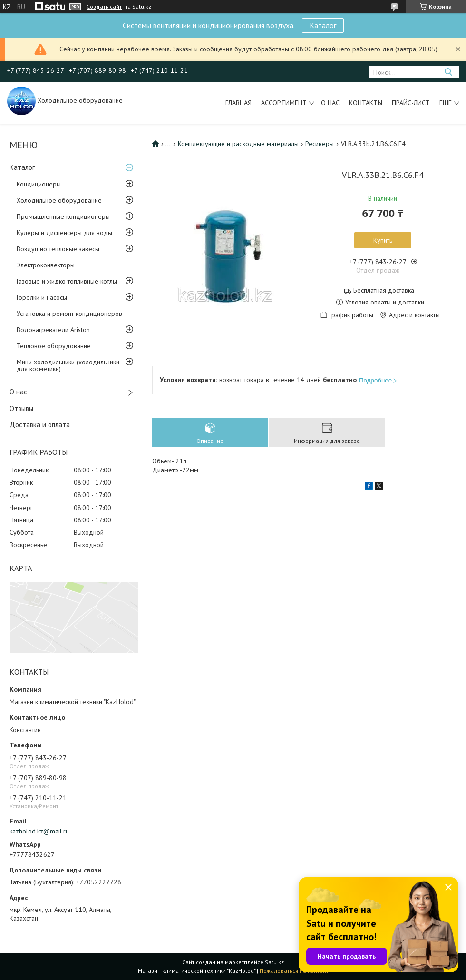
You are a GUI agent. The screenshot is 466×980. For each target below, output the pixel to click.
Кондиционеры (39, 184)
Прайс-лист (411, 103)
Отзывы (21, 408)
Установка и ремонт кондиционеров (69, 314)
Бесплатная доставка (384, 290)
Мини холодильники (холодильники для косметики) (68, 365)
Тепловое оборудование (54, 346)
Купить (383, 240)
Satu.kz (274, 962)
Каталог (323, 25)
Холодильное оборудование (59, 200)
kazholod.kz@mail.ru (39, 831)
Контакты (366, 103)
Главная (238, 103)
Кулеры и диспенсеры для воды (64, 233)
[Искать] (448, 72)
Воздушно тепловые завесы (58, 249)
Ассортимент (284, 103)
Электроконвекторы (46, 265)
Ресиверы (320, 144)
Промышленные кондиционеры (63, 216)
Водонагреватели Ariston (53, 330)
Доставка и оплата (40, 425)
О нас (330, 103)
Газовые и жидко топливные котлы (67, 281)
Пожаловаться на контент (294, 971)
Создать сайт (104, 7)
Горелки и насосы (42, 297)
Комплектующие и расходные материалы (238, 144)
